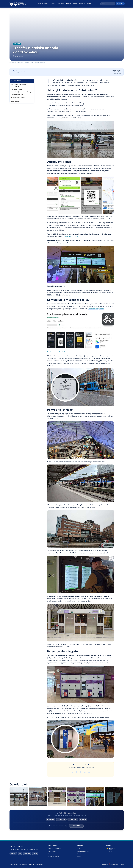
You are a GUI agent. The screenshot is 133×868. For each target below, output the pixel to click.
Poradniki (61, 4)
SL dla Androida (53, 352)
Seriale (53, 4)
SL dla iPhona (64, 352)
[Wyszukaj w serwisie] (108, 4)
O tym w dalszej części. (70, 237)
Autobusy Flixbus (17, 89)
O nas (79, 849)
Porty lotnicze (52, 851)
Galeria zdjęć (15, 101)
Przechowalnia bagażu (18, 97)
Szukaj (120, 4)
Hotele (75, 4)
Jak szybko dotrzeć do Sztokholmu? (18, 85)
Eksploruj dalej (76, 826)
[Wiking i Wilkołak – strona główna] (18, 4)
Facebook (61, 819)
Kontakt (89, 4)
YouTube (50, 819)
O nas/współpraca (43, 4)
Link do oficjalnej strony (96, 309)
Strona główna (13, 63)
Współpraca (81, 854)
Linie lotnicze (52, 854)
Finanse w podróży (53, 856)
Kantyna (69, 4)
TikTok (83, 819)
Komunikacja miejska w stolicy (21, 92)
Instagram (73, 819)
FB (20, 853)
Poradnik (17, 44)
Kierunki (82, 4)
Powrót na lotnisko (17, 95)
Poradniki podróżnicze (54, 849)
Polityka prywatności (83, 851)
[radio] (72, 772)
